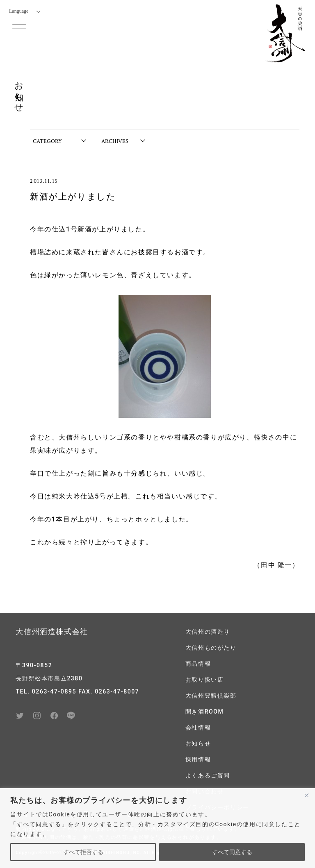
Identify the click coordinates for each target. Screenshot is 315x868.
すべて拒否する (83, 852)
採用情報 (198, 759)
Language (25, 11)
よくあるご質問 (208, 775)
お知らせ (198, 743)
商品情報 (198, 664)
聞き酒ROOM (205, 712)
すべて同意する (232, 852)
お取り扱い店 (205, 680)
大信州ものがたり (211, 648)
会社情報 (198, 727)
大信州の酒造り (208, 632)
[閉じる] (306, 795)
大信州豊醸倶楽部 (211, 696)
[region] (157, 828)
